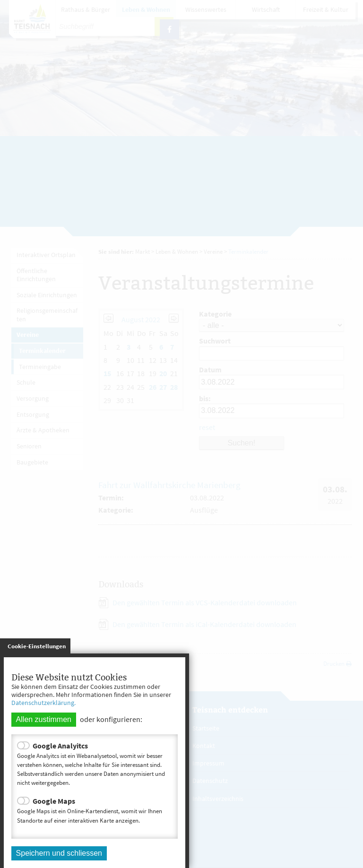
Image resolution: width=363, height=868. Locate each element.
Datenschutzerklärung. (43, 703)
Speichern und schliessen (59, 853)
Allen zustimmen (44, 719)
